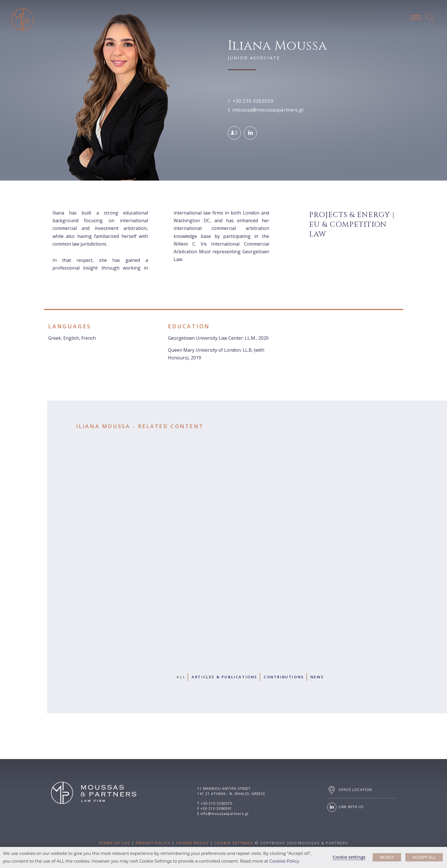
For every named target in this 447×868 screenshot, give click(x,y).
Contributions (284, 677)
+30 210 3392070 (253, 101)
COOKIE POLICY (192, 843)
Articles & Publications (224, 677)
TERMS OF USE (114, 843)
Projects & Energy (350, 215)
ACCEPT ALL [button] (424, 857)
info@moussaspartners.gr (225, 814)
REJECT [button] (387, 857)
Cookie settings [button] (349, 857)
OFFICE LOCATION (349, 790)
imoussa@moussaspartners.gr (268, 110)
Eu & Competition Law (348, 229)
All (181, 677)
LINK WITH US (345, 807)
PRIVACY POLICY (153, 843)
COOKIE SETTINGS (234, 843)
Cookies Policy (284, 861)
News (317, 677)
